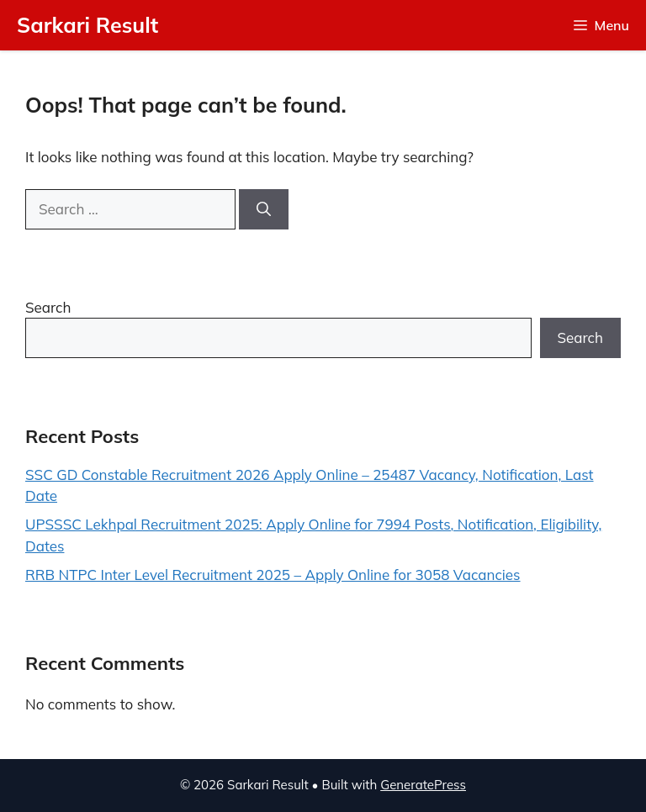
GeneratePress (423, 785)
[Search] (264, 209)
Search (48, 307)
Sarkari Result (87, 25)
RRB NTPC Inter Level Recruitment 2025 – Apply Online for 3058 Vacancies (273, 575)
